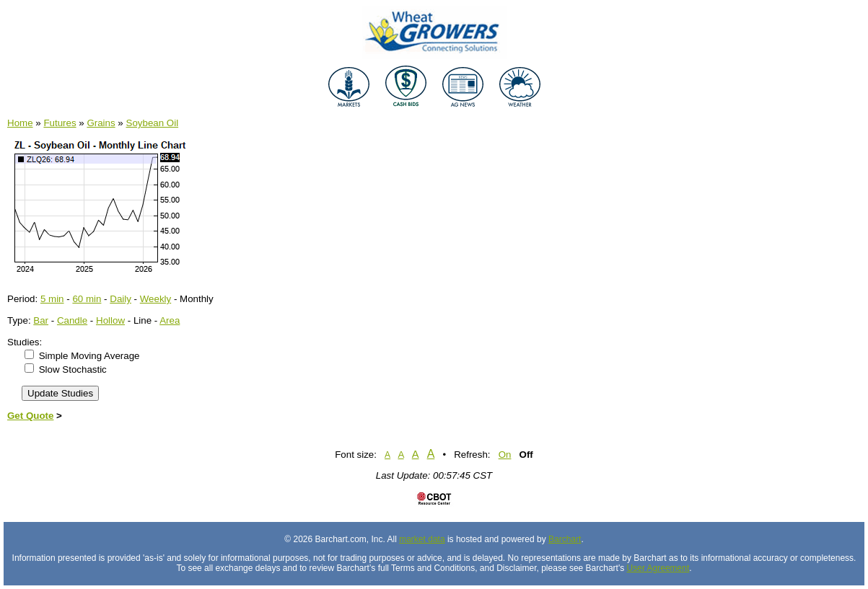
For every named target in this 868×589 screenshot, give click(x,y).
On (505, 455)
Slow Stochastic (73, 369)
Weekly (155, 299)
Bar (41, 320)
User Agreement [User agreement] (658, 568)
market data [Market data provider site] (422, 539)
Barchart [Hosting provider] (565, 539)
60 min (87, 299)
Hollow (110, 320)
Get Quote (30, 416)
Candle (72, 320)
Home (20, 123)
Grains (101, 123)
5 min (52, 299)
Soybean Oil (153, 123)
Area (170, 320)
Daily (120, 299)
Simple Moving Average (89, 356)
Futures (60, 123)
